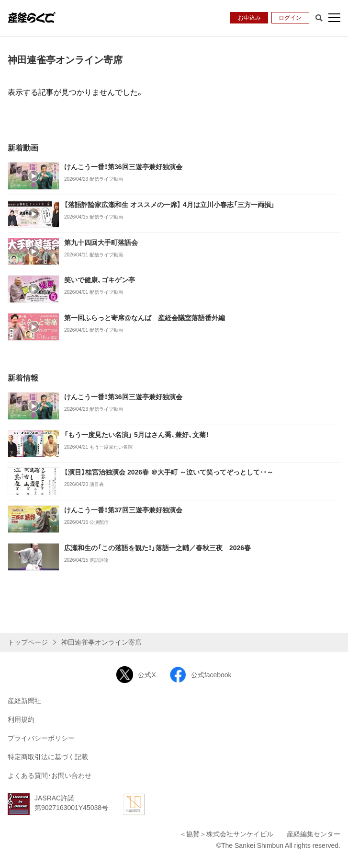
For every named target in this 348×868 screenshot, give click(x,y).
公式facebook (201, 675)
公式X (136, 675)
